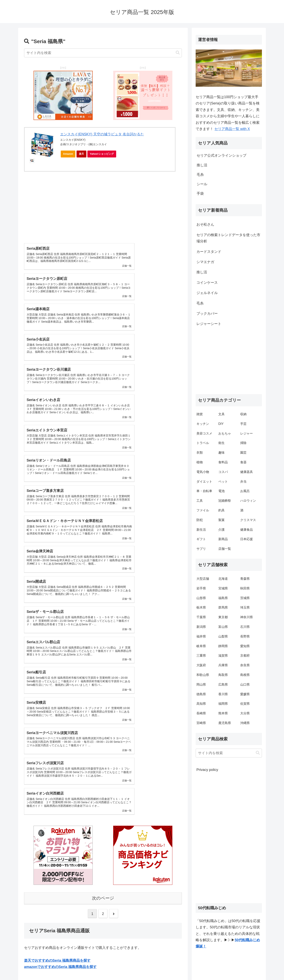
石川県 (245, 627)
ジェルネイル (207, 293)
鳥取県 (223, 675)
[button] (178, 53)
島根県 (245, 675)
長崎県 (201, 713)
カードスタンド (209, 252)
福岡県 (223, 704)
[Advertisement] (103, 204)
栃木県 (201, 607)
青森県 (245, 579)
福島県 (223, 598)
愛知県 (245, 646)
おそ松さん (205, 224)
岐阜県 (201, 646)
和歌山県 (203, 675)
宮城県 (223, 588)
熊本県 (223, 713)
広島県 (223, 685)
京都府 (245, 656)
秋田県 (245, 588)
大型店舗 (203, 579)
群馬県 (223, 607)
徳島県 (201, 694)
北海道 (223, 579)
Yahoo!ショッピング (103, 155)
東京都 (223, 617)
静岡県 (223, 646)
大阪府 (201, 665)
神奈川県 (247, 617)
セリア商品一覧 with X (232, 129)
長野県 (245, 636)
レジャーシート (209, 324)
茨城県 (245, 598)
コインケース (207, 283)
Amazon (68, 154)
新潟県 (201, 627)
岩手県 (201, 588)
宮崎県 (201, 723)
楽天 (81, 154)
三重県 (201, 656)
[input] (103, 53)
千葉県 (201, 617)
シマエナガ (205, 262)
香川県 (223, 694)
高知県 (201, 704)
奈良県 (245, 665)
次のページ (103, 675)
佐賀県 (245, 704)
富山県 (223, 627)
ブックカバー (207, 314)
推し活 (202, 272)
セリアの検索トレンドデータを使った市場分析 (228, 238)
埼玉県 (245, 607)
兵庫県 (223, 665)
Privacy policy (207, 770)
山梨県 (223, 636)
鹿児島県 (225, 723)
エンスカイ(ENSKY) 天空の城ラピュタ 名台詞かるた (102, 134)
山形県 (201, 598)
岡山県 (201, 685)
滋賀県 (223, 656)
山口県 (245, 685)
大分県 (245, 713)
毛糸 (200, 303)
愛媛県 (245, 694)
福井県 (201, 636)
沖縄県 (245, 723)
